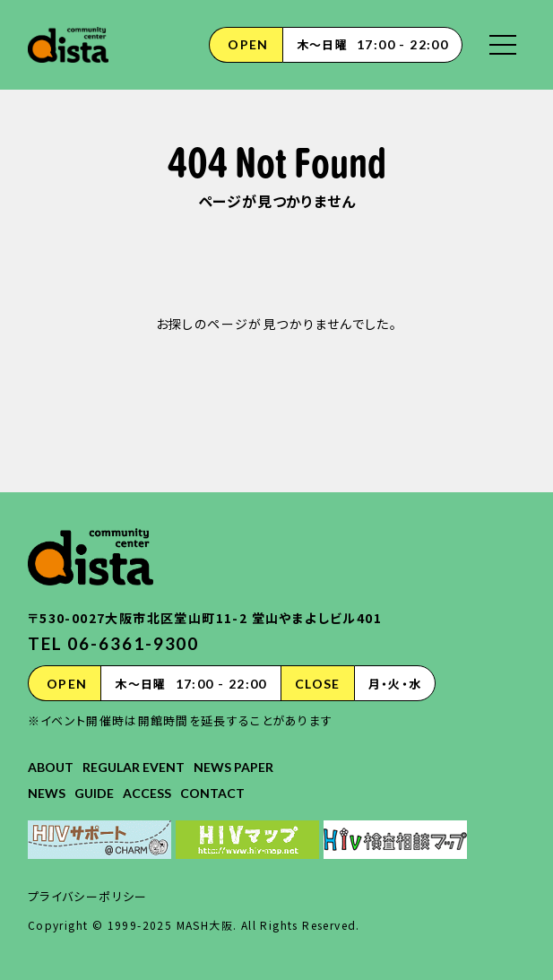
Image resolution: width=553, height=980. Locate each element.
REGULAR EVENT (134, 767)
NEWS (47, 793)
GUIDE (94, 793)
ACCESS (147, 793)
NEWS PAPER (233, 767)
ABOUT (51, 767)
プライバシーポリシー (88, 896)
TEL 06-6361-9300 (113, 643)
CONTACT (212, 793)
